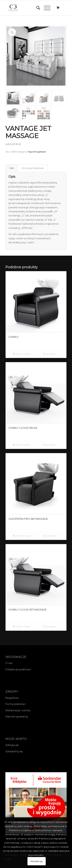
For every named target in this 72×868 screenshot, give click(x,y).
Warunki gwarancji (17, 716)
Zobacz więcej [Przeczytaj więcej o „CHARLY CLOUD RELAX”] (21, 445)
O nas (9, 663)
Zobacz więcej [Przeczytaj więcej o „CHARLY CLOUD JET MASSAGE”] (21, 627)
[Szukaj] (36, 8)
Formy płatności (15, 704)
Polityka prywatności (18, 669)
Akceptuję (36, 861)
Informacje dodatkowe (33, 168)
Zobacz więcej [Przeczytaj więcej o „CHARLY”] (21, 354)
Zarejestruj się (14, 751)
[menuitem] (36, 8)
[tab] (12, 168)
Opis (12, 168)
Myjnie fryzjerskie (37, 152)
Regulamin (12, 698)
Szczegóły (49, 354)
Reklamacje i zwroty (18, 710)
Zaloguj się (12, 745)
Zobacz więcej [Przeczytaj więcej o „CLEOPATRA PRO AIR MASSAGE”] (21, 536)
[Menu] (45, 8)
